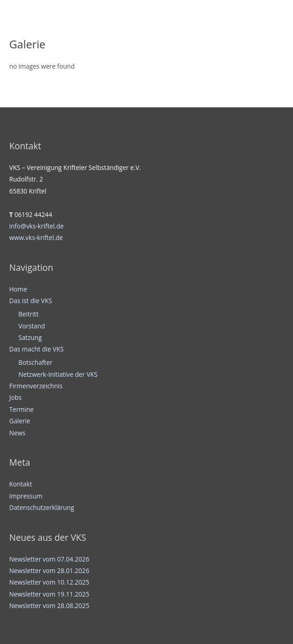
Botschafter (35, 362)
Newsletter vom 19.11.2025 (49, 594)
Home (18, 289)
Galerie (20, 421)
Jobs (15, 397)
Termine (21, 409)
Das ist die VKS (31, 301)
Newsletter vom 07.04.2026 (49, 559)
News (17, 433)
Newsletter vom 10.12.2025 (49, 582)
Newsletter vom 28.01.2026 (49, 571)
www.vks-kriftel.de (36, 237)
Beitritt (29, 314)
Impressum (26, 496)
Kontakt (21, 484)
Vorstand (32, 326)
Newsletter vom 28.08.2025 (49, 606)
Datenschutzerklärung (42, 507)
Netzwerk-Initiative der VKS (58, 374)
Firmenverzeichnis (36, 386)
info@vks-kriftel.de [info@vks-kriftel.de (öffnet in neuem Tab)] (36, 226)
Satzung (30, 337)
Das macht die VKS (36, 349)
